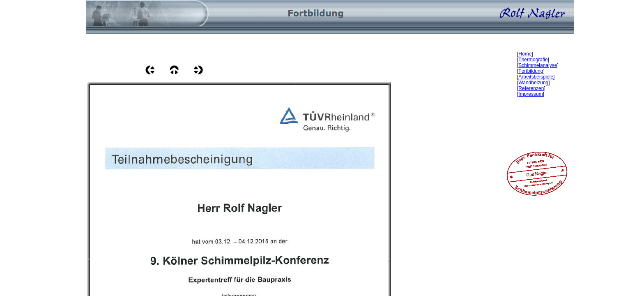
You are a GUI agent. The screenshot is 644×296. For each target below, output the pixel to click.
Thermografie (533, 60)
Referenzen (531, 88)
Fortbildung (531, 71)
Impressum (530, 94)
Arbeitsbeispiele (536, 77)
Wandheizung (533, 83)
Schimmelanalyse (538, 65)
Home (525, 54)
